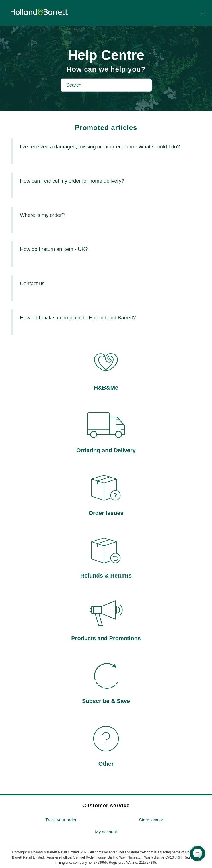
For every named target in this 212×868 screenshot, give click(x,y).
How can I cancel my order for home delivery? (72, 181)
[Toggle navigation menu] (202, 13)
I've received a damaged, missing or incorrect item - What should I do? (100, 147)
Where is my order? (42, 215)
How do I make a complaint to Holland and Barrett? (78, 318)
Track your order (61, 820)
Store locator (151, 820)
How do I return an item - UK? (54, 249)
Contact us (32, 284)
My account (106, 832)
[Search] (106, 85)
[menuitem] (61, 820)
